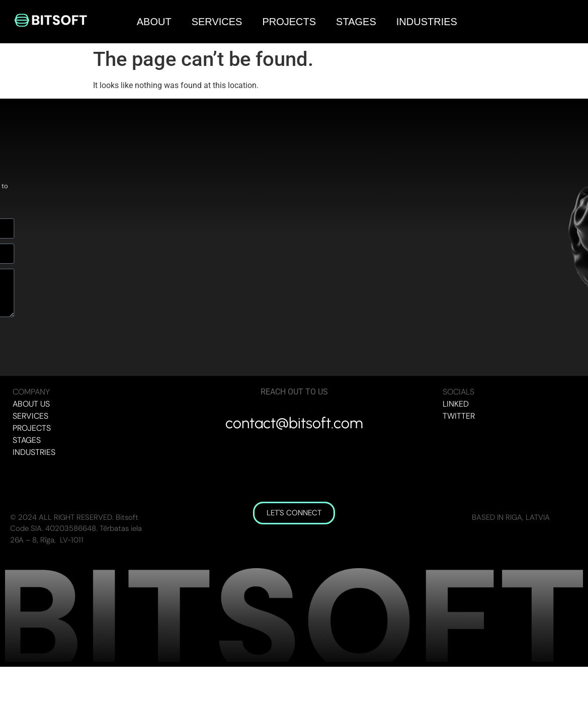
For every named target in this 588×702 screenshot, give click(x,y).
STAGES (356, 22)
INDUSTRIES (427, 22)
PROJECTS (289, 22)
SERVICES (217, 22)
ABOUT (154, 22)
